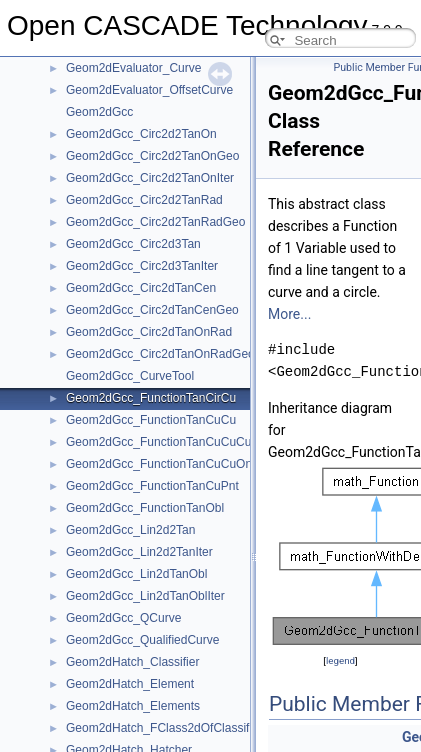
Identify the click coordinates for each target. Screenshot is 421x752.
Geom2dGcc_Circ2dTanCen (141, 288)
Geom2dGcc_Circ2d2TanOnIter (150, 178)
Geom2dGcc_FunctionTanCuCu (151, 420)
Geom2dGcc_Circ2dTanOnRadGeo (160, 354)
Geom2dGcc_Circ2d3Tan (133, 244)
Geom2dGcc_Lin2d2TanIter (139, 552)
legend (340, 660)
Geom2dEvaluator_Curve (133, 68)
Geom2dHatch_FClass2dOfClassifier (164, 728)
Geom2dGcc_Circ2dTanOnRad (149, 332)
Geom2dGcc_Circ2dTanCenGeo (152, 310)
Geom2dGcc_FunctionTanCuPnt (152, 486)
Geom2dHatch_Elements (133, 706)
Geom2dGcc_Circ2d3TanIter (142, 266)
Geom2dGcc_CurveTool (130, 376)
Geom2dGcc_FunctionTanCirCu (151, 398)
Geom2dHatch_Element (130, 684)
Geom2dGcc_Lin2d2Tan (130, 530)
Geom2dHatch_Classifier (132, 662)
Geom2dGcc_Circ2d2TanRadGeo (155, 222)
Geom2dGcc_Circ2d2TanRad (144, 200)
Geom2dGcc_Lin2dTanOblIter (145, 596)
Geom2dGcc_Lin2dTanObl (136, 574)
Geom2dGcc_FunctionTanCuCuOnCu (166, 464)
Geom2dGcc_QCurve (123, 618)
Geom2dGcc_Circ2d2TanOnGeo (152, 156)
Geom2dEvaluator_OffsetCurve (149, 90)
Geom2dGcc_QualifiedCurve (142, 640)
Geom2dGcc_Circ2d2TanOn (141, 134)
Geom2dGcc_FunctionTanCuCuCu (158, 442)
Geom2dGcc (99, 112)
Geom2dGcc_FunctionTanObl (145, 508)
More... (289, 314)
